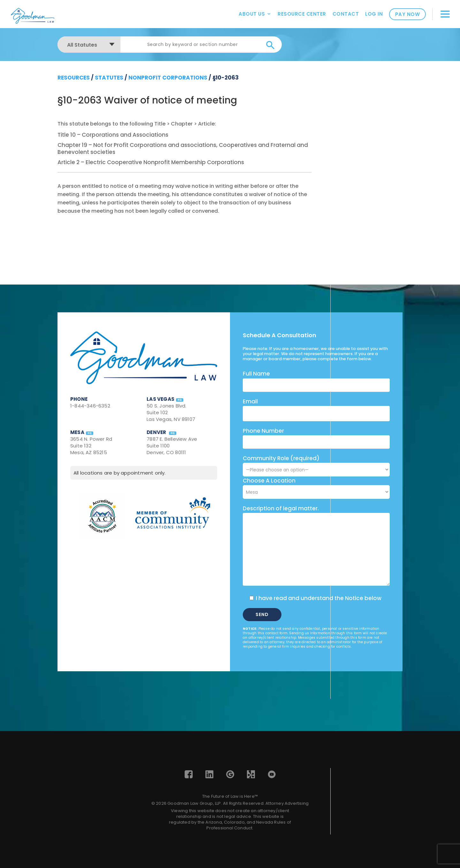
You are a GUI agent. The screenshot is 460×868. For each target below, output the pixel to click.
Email (250, 401)
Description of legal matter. (281, 508)
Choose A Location (269, 481)
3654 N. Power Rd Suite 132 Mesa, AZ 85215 (91, 446)
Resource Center (302, 14)
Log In (374, 14)
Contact (346, 14)
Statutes (109, 78)
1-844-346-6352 (90, 406)
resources (74, 78)
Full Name (256, 374)
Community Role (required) (316, 464)
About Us (252, 14)
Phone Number (263, 431)
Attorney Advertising (287, 803)
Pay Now (408, 14)
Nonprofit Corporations (168, 78)
